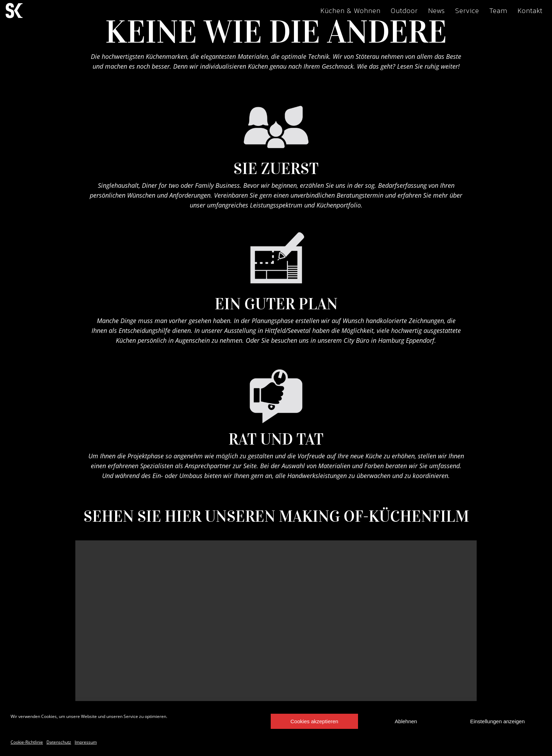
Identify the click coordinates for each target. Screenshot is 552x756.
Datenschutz (59, 742)
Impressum (86, 742)
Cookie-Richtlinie (27, 742)
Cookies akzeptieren (314, 721)
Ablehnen (406, 721)
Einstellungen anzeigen (497, 721)
